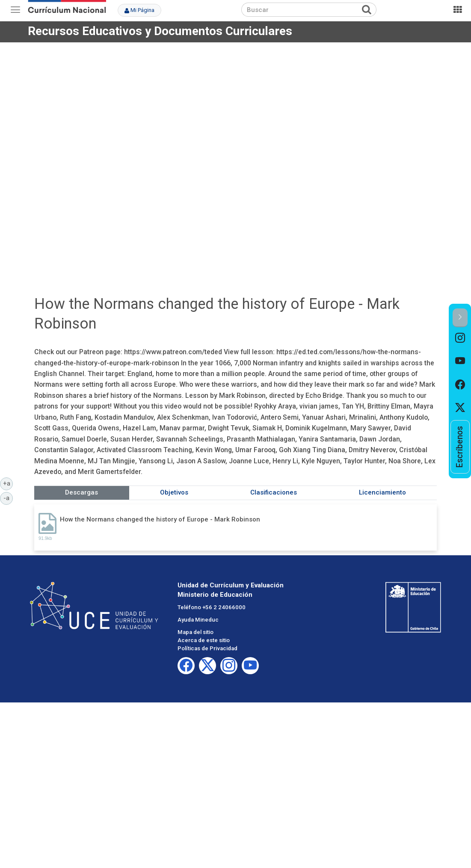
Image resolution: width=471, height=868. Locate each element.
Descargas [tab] (81, 492)
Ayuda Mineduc (198, 620)
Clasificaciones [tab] (274, 492)
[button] (460, 318)
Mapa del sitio (196, 632)
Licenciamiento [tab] (382, 492)
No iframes (235, 160)
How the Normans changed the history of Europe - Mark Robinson (160, 519)
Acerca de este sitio (204, 640)
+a (8, 483)
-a (8, 498)
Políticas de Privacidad (207, 648)
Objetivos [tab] (174, 492)
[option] (460, 339)
